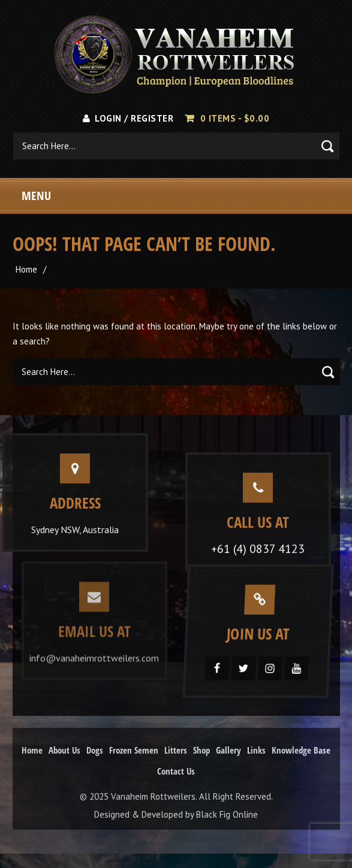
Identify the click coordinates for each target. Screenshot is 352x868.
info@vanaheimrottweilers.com (94, 655)
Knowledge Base (301, 750)
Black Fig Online (227, 814)
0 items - (235, 118)
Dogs (95, 750)
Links (256, 750)
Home (26, 269)
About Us (64, 750)
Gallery (228, 750)
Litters (176, 750)
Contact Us (176, 771)
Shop (201, 750)
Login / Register (128, 118)
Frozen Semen (134, 750)
